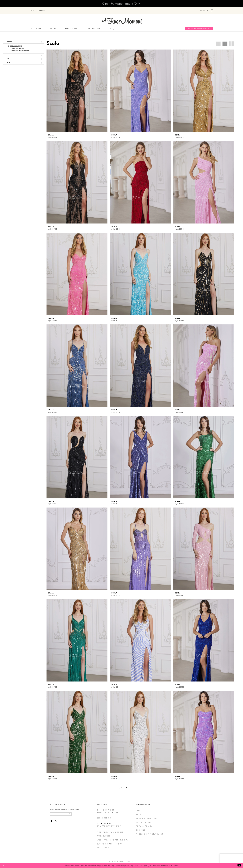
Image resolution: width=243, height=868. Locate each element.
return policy (144, 824)
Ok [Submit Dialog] (239, 865)
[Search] (65, 9)
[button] (23, 40)
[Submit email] (78, 813)
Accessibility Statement (150, 832)
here (176, 865)
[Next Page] (128, 785)
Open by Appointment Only (121, 3)
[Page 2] (121, 785)
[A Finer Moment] (122, 19)
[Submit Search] (51, 9)
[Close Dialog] (4, 865)
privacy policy (144, 820)
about (140, 812)
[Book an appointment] (199, 27)
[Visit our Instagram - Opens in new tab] (56, 820)
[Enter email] (65, 813)
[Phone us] (38, 9)
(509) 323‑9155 (105, 816)
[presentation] (77, 89)
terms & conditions (147, 816)
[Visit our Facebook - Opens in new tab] (51, 820)
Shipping (141, 828)
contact (141, 809)
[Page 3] (124, 785)
